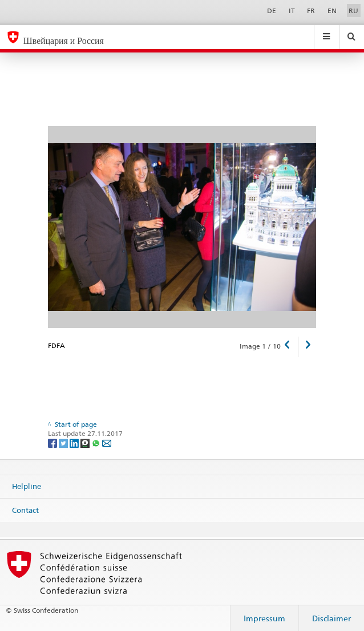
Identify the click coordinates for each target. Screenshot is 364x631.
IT (292, 11)
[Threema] (86, 442)
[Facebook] (53, 442)
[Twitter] (64, 442)
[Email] (107, 442)
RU (353, 11)
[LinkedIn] (75, 442)
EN (332, 11)
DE (272, 11)
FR (311, 11)
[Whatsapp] (97, 442)
